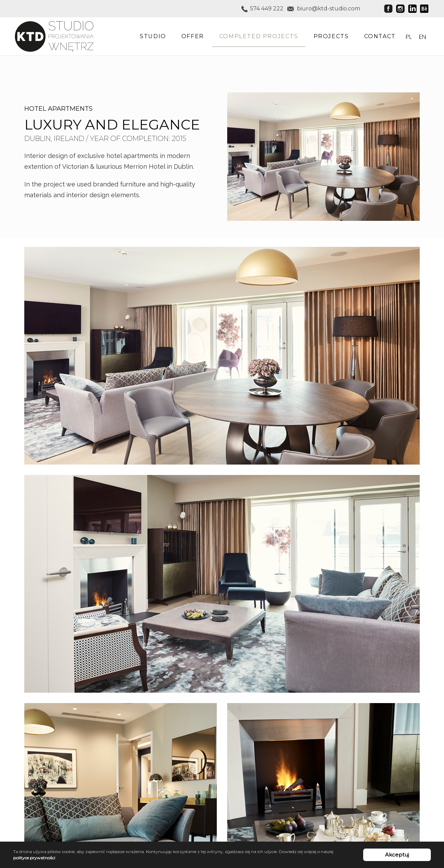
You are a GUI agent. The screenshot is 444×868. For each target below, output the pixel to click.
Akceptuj (397, 855)
